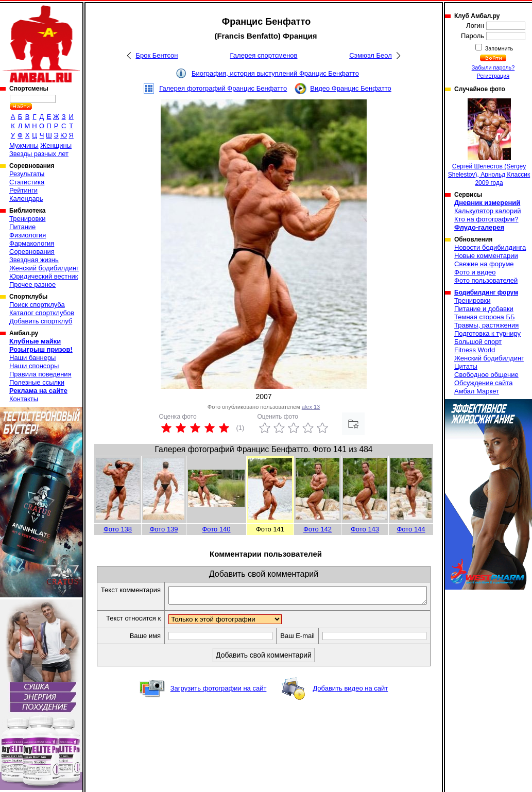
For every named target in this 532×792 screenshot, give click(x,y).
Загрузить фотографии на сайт (219, 706)
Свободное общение (486, 375)
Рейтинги (23, 190)
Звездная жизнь (34, 260)
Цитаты (466, 366)
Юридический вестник (44, 276)
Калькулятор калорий (488, 211)
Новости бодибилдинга (490, 247)
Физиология (28, 235)
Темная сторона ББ (485, 317)
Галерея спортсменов (264, 55)
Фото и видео (475, 272)
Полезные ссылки (37, 382)
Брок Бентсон (157, 55)
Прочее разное (32, 285)
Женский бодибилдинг (44, 268)
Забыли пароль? (493, 67)
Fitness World (475, 350)
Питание (22, 227)
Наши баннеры (32, 358)
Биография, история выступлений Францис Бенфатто (275, 73)
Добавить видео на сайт (350, 706)
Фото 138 (118, 529)
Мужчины (24, 145)
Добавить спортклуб (41, 321)
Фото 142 (318, 529)
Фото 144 (411, 529)
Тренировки (27, 219)
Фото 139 (164, 529)
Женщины (56, 145)
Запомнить (499, 48)
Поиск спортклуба (37, 305)
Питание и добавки (484, 309)
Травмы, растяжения (486, 325)
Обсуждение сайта (483, 383)
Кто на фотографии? (486, 219)
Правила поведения (40, 374)
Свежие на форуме (484, 264)
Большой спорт (478, 342)
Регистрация (493, 76)
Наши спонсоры (34, 366)
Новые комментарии (486, 256)
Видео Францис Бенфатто (351, 88)
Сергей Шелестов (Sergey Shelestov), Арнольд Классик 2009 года (489, 142)
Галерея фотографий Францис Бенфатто (223, 88)
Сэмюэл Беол (371, 55)
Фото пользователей (486, 280)
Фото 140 (216, 529)
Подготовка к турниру (487, 333)
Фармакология (32, 243)
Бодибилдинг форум (486, 292)
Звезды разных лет (39, 154)
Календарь (26, 199)
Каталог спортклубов (42, 313)
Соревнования (32, 252)
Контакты (24, 399)
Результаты (27, 174)
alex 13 (311, 407)
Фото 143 (365, 529)
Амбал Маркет (477, 391)
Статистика (27, 182)
